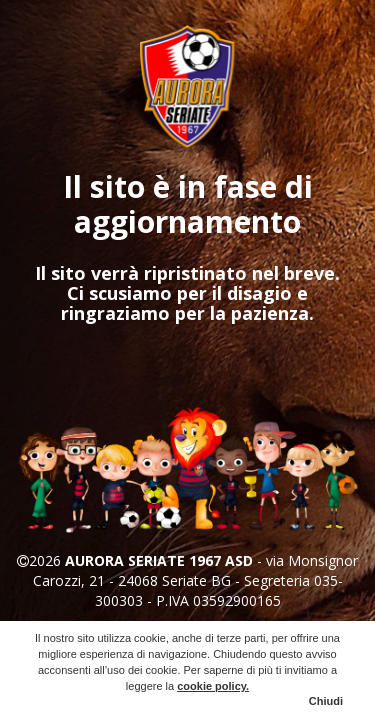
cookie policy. (213, 686)
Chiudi (326, 701)
